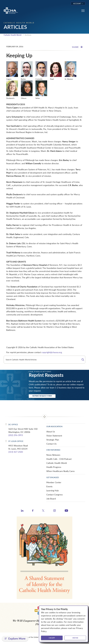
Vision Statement (54, 436)
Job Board (51, 499)
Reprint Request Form (42, 396)
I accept (52, 638)
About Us (51, 432)
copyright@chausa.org (52, 352)
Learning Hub (52, 490)
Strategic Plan (53, 440)
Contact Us (51, 444)
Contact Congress (55, 495)
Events (49, 486)
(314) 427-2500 (16, 452)
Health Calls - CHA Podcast (59, 459)
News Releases (53, 455)
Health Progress (54, 467)
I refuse (75, 638)
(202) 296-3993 (16, 435)
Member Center (54, 482)
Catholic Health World (13, 35)
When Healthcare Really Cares (60, 471)
